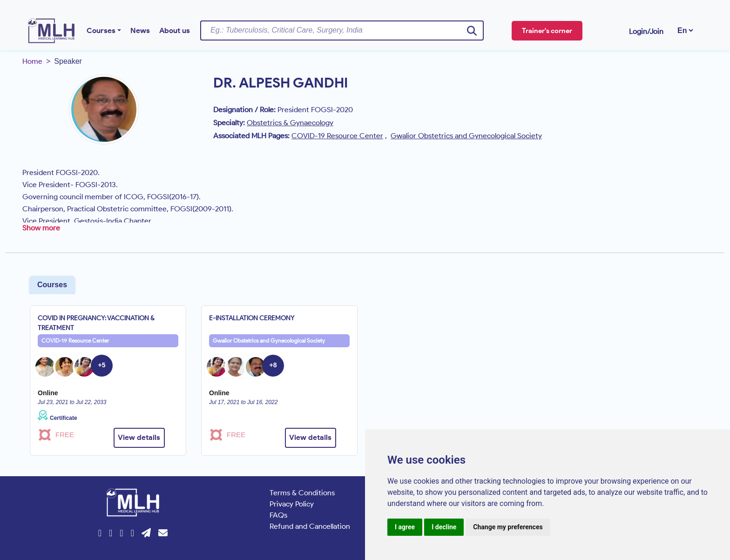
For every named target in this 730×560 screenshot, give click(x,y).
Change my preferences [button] (508, 527)
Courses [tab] (52, 285)
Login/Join (646, 31)
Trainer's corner (547, 31)
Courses (101, 30)
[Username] (342, 30)
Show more (41, 228)
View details (139, 437)
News (140, 30)
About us (175, 30)
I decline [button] (444, 527)
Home (32, 61)
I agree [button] (405, 527)
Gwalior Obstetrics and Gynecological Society (269, 341)
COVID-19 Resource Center (75, 341)
